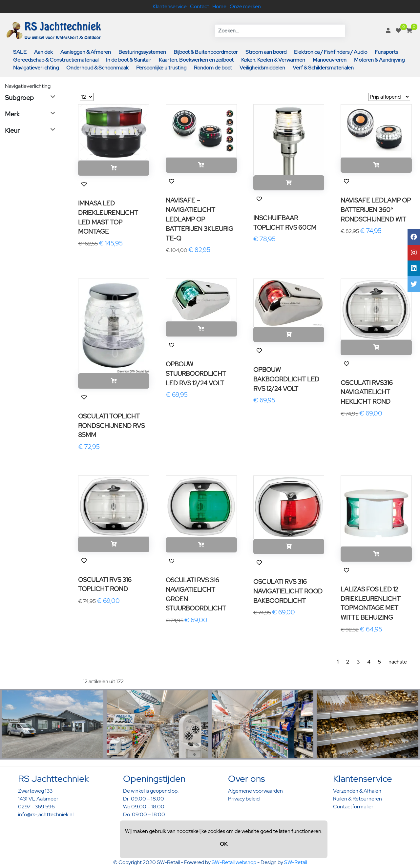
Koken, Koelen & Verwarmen (273, 60)
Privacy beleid (244, 799)
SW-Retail (296, 862)
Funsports (386, 52)
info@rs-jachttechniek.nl (46, 814)
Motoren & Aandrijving (379, 60)
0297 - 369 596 (36, 807)
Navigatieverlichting (36, 68)
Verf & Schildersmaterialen (323, 68)
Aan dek (43, 52)
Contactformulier (353, 807)
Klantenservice (170, 6)
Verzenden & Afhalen (357, 791)
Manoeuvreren (330, 60)
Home (219, 6)
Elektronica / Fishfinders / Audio (331, 52)
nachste (398, 662)
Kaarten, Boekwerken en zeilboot (196, 60)
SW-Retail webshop (234, 862)
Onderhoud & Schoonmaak (97, 68)
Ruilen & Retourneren (357, 799)
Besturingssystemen (142, 52)
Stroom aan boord (266, 52)
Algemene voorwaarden (255, 791)
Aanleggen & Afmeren (86, 52)
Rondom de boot (213, 68)
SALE (20, 52)
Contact (199, 6)
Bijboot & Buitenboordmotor (206, 52)
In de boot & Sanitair (129, 60)
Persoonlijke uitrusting (161, 68)
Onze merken (245, 6)
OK (224, 844)
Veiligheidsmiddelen (262, 68)
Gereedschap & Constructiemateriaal (56, 60)
